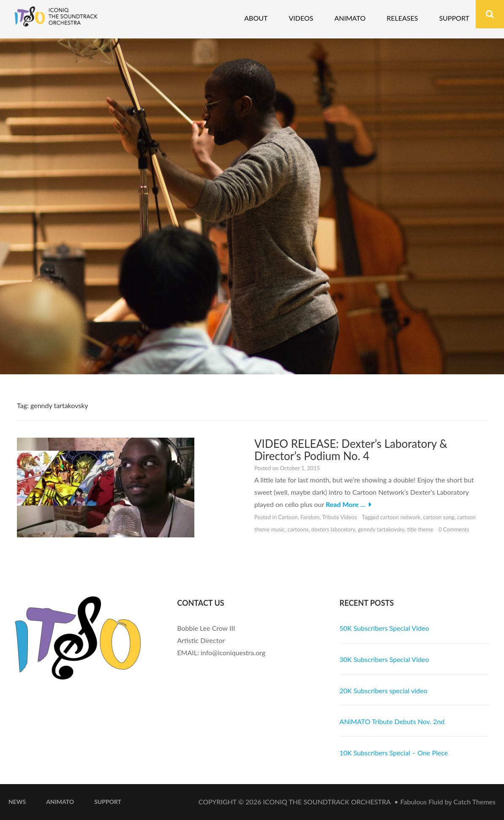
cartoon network (400, 517)
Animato (350, 18)
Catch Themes (474, 802)
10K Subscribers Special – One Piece (394, 753)
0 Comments (454, 529)
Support (454, 18)
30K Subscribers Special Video (384, 659)
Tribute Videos (339, 517)
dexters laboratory (333, 529)
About (256, 18)
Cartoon (288, 517)
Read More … (346, 504)
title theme (420, 529)
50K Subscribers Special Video (384, 628)
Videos (301, 18)
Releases (402, 18)
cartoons (298, 529)
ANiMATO (60, 802)
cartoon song (439, 517)
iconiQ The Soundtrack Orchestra (327, 802)
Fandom (310, 517)
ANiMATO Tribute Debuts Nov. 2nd (392, 721)
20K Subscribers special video (384, 691)
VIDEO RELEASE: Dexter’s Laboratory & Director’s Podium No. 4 (351, 450)
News (17, 802)
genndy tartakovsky (381, 529)
